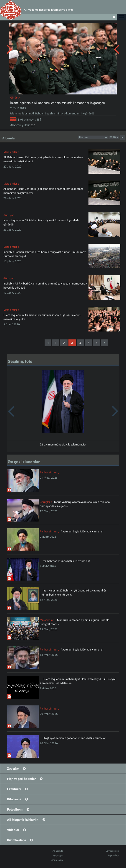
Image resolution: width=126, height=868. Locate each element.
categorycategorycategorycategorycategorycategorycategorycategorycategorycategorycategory (93, 137)
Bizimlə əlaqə (16, 840)
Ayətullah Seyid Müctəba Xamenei (82, 532)
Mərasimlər (10, 152)
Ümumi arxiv (57, 860)
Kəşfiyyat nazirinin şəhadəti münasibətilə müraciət (74, 738)
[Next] (105, 343)
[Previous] (48, 343)
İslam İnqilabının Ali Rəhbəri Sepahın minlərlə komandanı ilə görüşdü (58, 103)
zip (33, 125)
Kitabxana (14, 799)
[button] (121, 17)
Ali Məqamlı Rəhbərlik (23, 820)
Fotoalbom (15, 809)
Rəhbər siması (48, 472)
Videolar (13, 830)
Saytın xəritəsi (112, 851)
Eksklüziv (14, 789)
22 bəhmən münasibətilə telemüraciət (63, 445)
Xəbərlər (13, 769)
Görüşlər (15, 98)
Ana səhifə (58, 851)
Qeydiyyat (58, 855)
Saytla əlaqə (113, 855)
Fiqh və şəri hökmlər (21, 779)
